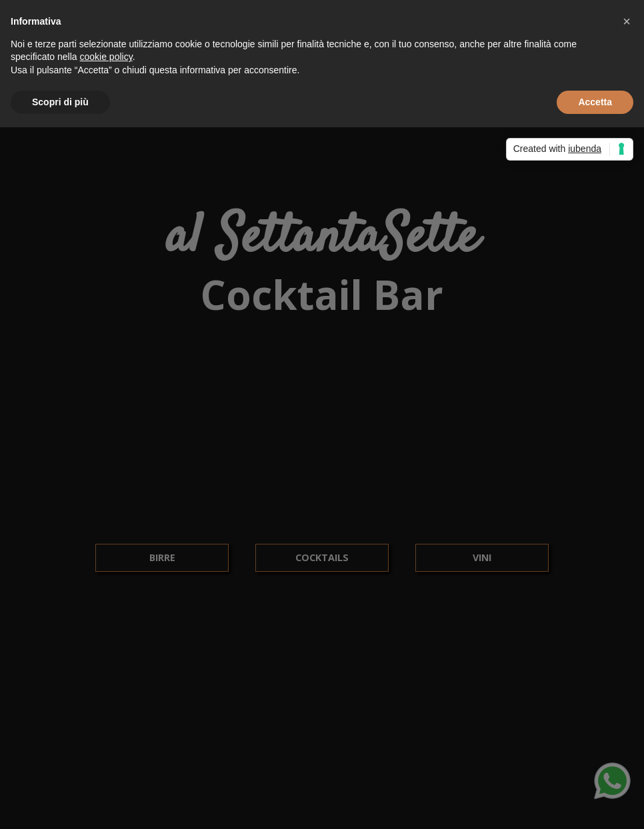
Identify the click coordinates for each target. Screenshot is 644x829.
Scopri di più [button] (60, 102)
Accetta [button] (595, 102)
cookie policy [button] (106, 57)
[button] (627, 21)
